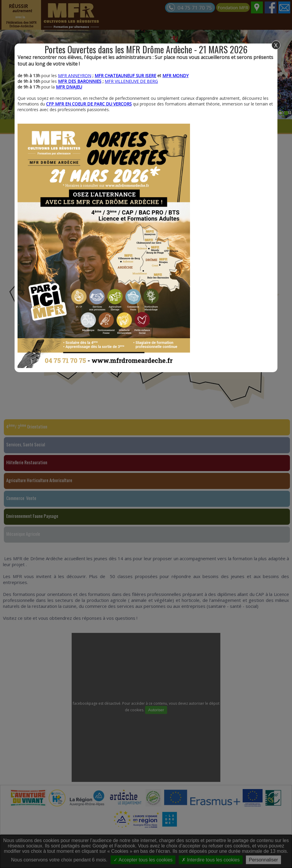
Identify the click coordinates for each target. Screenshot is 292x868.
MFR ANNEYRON (75, 76)
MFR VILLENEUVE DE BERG (131, 81)
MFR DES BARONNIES (80, 81)
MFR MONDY (175, 76)
